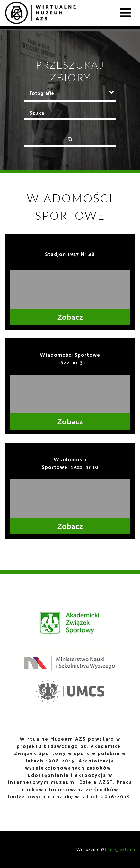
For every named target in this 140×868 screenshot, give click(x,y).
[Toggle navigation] (125, 13)
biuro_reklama (120, 849)
